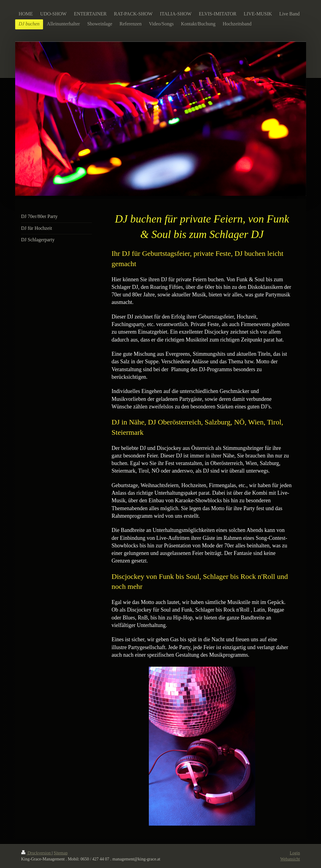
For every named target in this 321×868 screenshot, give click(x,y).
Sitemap (61, 853)
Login (295, 853)
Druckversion (37, 853)
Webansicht (290, 859)
